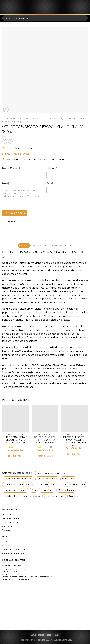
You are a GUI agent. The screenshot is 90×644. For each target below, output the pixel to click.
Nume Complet (12, 168)
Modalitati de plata (11, 522)
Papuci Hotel (79, 485)
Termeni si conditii (10, 519)
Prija (34, 490)
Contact (6, 530)
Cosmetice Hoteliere (12, 118)
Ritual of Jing (47, 490)
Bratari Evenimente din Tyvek (51, 473)
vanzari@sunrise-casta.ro (20, 580)
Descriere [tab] (22, 246)
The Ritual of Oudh (55, 496)
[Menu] (4, 7)
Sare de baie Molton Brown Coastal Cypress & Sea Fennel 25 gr (75, 442)
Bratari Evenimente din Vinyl (18, 479)
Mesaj (6, 183)
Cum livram (7, 526)
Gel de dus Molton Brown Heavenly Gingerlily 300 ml (45, 440)
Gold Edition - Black (14, 485)
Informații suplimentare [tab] (45, 246)
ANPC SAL (7, 546)
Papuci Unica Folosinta (15, 490)
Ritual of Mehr (11, 496)
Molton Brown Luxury (53, 118)
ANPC (5, 542)
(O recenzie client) (24, 148)
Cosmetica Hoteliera (47, 479)
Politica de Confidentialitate (15, 550)
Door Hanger (69, 479)
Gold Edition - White (38, 485)
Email (50, 183)
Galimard (74, 496)
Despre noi (7, 515)
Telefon (52, 168)
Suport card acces (32, 496)
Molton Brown (32, 118)
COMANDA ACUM (15, 456)
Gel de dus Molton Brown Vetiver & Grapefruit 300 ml (16, 440)
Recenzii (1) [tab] (67, 246)
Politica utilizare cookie (13, 554)
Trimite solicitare (15, 213)
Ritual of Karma (66, 490)
